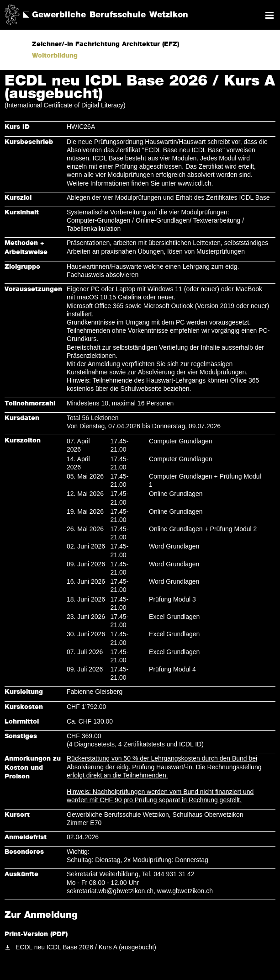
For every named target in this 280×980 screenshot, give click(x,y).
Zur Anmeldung (41, 915)
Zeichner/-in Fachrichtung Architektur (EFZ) (106, 44)
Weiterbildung (55, 56)
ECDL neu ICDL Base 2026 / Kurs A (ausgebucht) (86, 947)
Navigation (269, 15)
